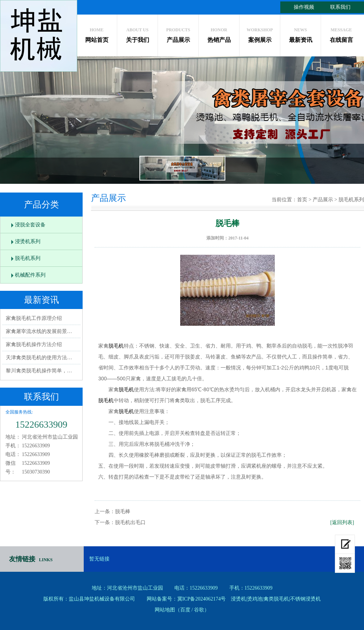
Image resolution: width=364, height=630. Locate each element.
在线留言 (341, 33)
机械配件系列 (30, 275)
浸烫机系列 (28, 241)
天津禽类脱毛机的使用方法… (39, 358)
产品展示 (178, 33)
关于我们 (137, 33)
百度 (185, 610)
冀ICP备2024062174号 (202, 599)
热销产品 (219, 33)
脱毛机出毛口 (130, 522)
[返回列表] (342, 522)
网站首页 (97, 33)
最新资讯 (300, 33)
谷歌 (199, 610)
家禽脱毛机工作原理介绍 (34, 318)
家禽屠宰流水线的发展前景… (39, 331)
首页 (302, 200)
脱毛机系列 (28, 258)
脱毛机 (116, 346)
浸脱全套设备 (30, 225)
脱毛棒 (123, 512)
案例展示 (260, 33)
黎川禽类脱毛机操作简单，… (39, 371)
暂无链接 (99, 559)
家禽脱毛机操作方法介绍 (34, 344)
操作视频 (304, 7)
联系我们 (340, 7)
